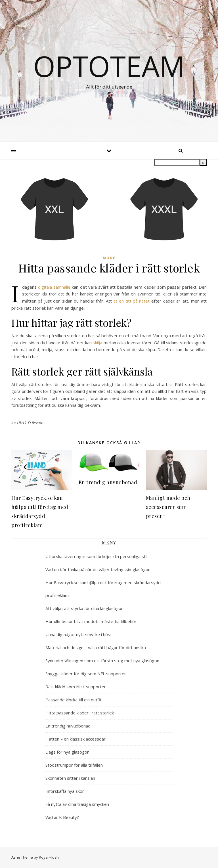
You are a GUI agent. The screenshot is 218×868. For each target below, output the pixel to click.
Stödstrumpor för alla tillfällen (74, 765)
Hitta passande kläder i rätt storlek (80, 713)
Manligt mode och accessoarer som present (168, 507)
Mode (109, 258)
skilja (98, 343)
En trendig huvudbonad (108, 482)
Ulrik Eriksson (30, 423)
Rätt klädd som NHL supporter (76, 687)
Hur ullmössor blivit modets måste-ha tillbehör (91, 621)
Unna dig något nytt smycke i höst (79, 634)
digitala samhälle (54, 287)
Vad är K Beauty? (62, 817)
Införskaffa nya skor (65, 791)
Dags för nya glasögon (67, 752)
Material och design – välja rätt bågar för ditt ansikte (97, 647)
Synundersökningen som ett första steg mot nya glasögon (102, 661)
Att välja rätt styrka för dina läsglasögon (84, 608)
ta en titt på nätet (132, 301)
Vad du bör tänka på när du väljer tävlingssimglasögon (98, 569)
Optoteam (109, 66)
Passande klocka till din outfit (74, 700)
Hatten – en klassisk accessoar (76, 739)
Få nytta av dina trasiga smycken (77, 804)
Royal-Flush (49, 857)
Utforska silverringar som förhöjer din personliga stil (96, 556)
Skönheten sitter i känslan (70, 778)
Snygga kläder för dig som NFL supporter (86, 674)
